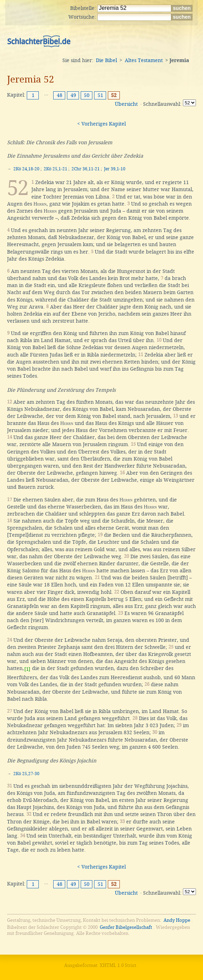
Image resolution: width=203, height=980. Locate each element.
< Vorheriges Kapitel (101, 124)
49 (73, 95)
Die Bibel (106, 60)
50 (87, 95)
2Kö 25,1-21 (56, 169)
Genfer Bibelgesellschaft (126, 927)
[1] (27, 669)
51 (100, 95)
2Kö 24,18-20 (26, 169)
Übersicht (126, 104)
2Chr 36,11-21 (86, 169)
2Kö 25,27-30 (26, 774)
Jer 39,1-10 (115, 169)
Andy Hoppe (177, 920)
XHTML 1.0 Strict (118, 965)
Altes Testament (144, 60)
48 (60, 95)
